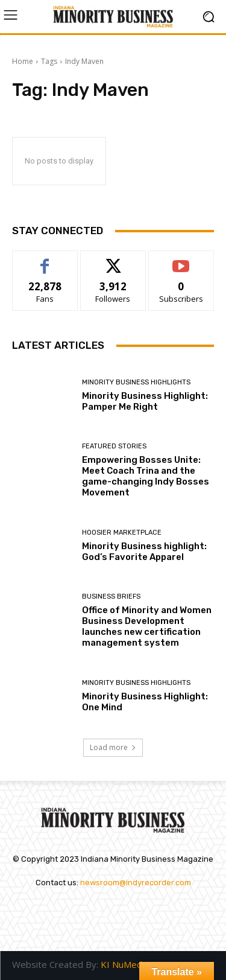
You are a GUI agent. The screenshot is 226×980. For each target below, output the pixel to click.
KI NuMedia (125, 964)
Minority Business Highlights (136, 382)
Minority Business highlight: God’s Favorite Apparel (144, 552)
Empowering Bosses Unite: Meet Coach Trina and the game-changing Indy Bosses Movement (146, 476)
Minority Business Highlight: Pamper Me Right (145, 401)
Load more (113, 747)
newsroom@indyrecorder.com (136, 883)
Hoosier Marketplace (122, 533)
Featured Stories (114, 446)
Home (23, 61)
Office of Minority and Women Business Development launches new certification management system (147, 626)
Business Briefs (111, 597)
